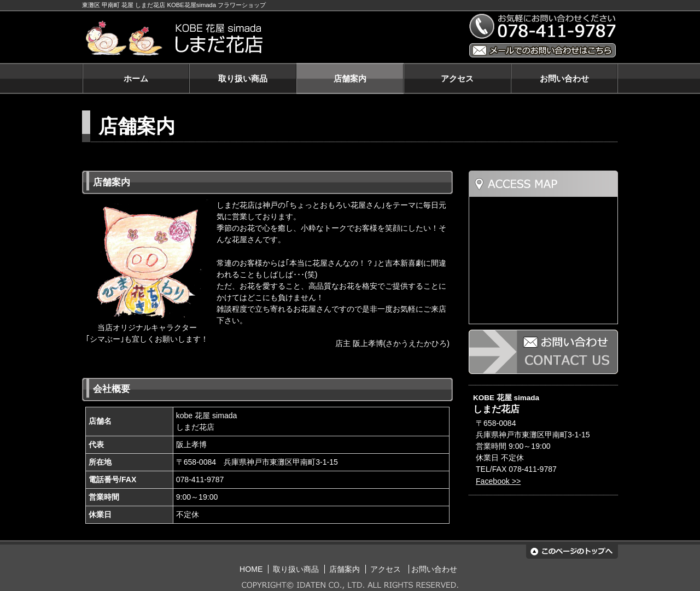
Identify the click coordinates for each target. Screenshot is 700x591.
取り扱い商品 (243, 78)
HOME (251, 569)
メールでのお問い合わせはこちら (542, 50)
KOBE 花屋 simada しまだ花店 (269, 39)
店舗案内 (350, 78)
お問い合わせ (564, 78)
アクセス (457, 78)
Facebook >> (498, 481)
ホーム (136, 78)
